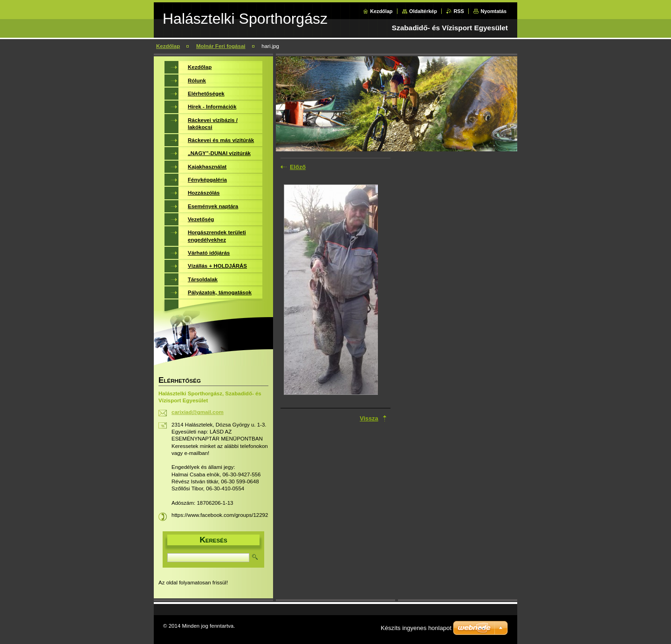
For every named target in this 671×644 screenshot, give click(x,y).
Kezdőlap (381, 11)
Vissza (369, 418)
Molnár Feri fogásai (221, 46)
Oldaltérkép (423, 11)
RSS (459, 11)
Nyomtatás (493, 11)
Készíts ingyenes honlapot (416, 628)
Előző (298, 167)
